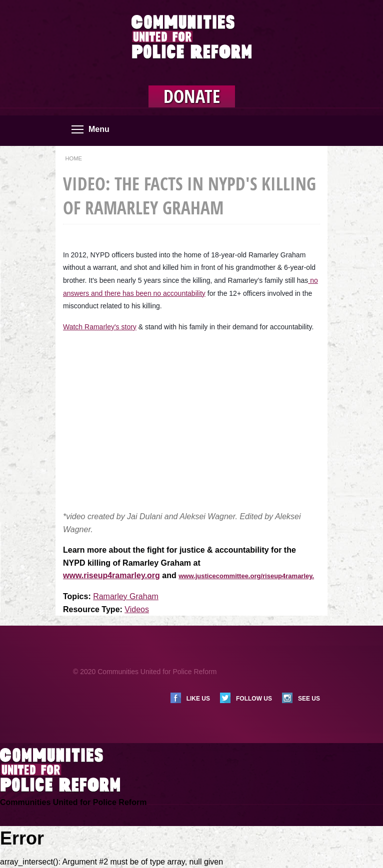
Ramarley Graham (126, 596)
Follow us (254, 699)
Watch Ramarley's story (100, 327)
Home (73, 158)
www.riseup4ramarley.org (111, 575)
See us (309, 699)
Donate (192, 96)
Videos (137, 609)
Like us (198, 699)
